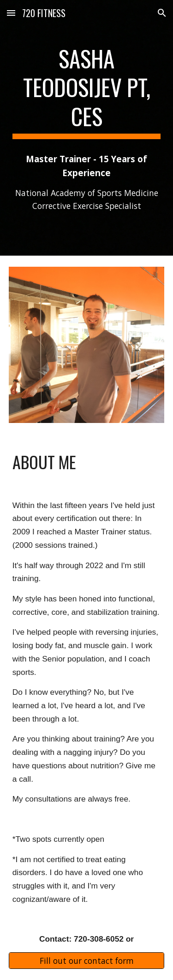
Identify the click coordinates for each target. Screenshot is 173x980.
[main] (87, 91)
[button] (11, 13)
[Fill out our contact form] (87, 961)
